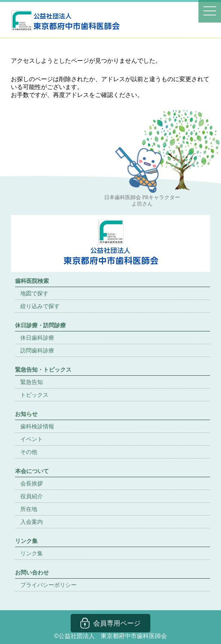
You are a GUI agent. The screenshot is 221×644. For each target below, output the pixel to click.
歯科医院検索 (32, 281)
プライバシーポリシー (48, 585)
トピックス (34, 395)
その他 (29, 452)
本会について (32, 471)
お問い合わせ (32, 572)
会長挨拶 (32, 483)
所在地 (29, 509)
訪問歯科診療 (37, 350)
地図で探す (34, 293)
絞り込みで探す (40, 306)
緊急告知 (32, 382)
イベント (32, 439)
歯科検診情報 (37, 426)
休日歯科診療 (37, 338)
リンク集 (32, 553)
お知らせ (26, 414)
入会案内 (32, 522)
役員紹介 (32, 496)
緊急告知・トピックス (43, 370)
